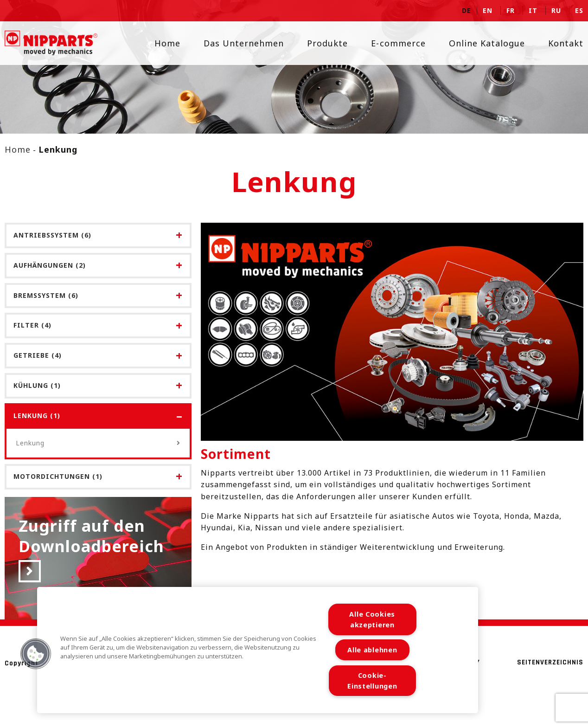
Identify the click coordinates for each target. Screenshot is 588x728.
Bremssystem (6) (46, 295)
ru (556, 10)
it (533, 10)
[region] (258, 650)
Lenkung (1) (37, 416)
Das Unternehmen (238, 43)
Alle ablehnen (372, 650)
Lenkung (98, 443)
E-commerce (393, 43)
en (488, 10)
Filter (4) (32, 325)
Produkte (322, 43)
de (467, 10)
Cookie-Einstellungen (372, 681)
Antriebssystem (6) (52, 235)
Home (161, 43)
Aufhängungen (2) (50, 265)
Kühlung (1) (37, 385)
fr (511, 10)
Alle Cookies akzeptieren (372, 619)
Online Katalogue (481, 43)
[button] (36, 654)
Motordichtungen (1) (58, 476)
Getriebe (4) (38, 355)
